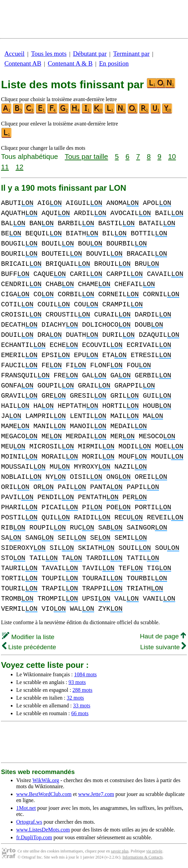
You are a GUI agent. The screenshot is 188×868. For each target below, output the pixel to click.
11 (5, 167)
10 (172, 156)
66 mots (80, 713)
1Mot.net (26, 808)
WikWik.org (46, 780)
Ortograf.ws (29, 822)
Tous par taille (86, 156)
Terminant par (131, 54)
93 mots (77, 682)
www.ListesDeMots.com (43, 830)
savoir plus (120, 851)
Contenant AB (23, 63)
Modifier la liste (28, 637)
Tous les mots (49, 54)
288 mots (83, 690)
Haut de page (163, 636)
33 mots (82, 706)
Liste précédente (29, 647)
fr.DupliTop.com (34, 837)
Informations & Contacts (143, 857)
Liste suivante (163, 647)
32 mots (75, 698)
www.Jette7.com (96, 794)
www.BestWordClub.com (44, 794)
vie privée (154, 851)
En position (114, 63)
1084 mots (85, 674)
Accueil (15, 54)
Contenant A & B (70, 63)
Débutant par (90, 54)
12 (19, 167)
